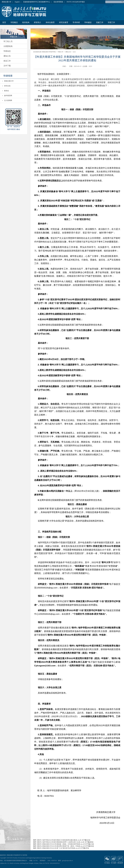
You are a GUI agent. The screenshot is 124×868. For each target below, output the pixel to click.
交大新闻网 (8, 100)
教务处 (7, 91)
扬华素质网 (8, 96)
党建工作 (100, 22)
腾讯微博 (120, 860)
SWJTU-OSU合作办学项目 (76, 2)
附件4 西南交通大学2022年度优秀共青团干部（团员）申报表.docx (61, 846)
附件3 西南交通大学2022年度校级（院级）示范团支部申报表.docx (61, 844)
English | (18, 2)
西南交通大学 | (7, 2)
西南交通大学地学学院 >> (50, 52)
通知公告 (7, 56)
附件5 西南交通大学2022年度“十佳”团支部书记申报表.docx (58, 848)
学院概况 (14, 22)
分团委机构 (8, 46)
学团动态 (7, 51)
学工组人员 (8, 41)
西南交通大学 (9, 81)
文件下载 (7, 66)
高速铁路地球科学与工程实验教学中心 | (37, 2)
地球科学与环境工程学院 (25, 12)
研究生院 (7, 86)
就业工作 (7, 61)
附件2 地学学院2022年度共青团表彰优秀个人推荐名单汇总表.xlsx (61, 842)
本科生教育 (50, 22)
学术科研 (76, 22)
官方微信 (107, 860)
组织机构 (26, 22)
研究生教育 (64, 22)
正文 (74, 52)
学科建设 (88, 22)
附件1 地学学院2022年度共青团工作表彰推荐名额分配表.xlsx (59, 840)
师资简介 (38, 22)
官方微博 (114, 860)
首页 (4, 22)
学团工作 (111, 22)
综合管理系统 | (59, 2)
